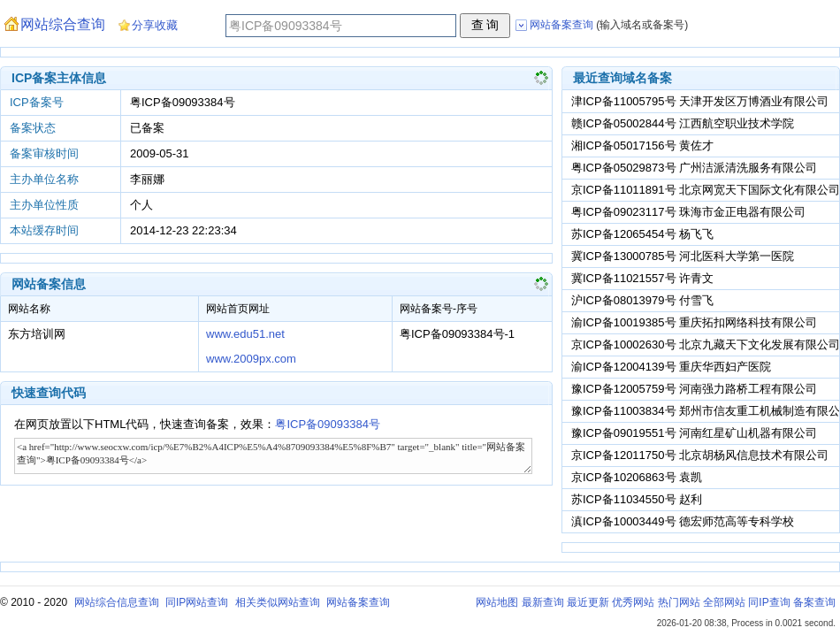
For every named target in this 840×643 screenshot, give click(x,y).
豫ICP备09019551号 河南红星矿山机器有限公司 (694, 433)
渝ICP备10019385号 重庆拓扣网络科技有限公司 (694, 322)
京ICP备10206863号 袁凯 (637, 477)
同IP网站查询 (197, 602)
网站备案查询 (358, 602)
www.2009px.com (251, 359)
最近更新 (588, 602)
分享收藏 (155, 25)
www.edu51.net (245, 334)
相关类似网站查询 (278, 602)
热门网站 (679, 602)
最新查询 (543, 602)
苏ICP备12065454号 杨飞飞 (642, 234)
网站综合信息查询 (117, 602)
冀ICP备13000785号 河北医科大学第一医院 (683, 256)
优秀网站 (633, 602)
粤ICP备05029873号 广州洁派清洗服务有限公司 (694, 168)
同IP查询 (769, 602)
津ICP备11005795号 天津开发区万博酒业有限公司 (700, 101)
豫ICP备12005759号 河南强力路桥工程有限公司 (694, 389)
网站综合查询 (63, 24)
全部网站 (724, 602)
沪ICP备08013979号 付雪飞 (642, 300)
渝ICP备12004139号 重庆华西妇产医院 (671, 367)
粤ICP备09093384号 (328, 424)
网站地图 (497, 602)
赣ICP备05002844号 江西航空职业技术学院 (683, 123)
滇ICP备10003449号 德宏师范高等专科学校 (683, 521)
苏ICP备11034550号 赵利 (637, 499)
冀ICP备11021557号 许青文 (642, 278)
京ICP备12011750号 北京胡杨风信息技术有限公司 (700, 455)
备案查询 (814, 602)
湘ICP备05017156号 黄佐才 (642, 145)
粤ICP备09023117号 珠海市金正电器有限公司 (688, 212)
